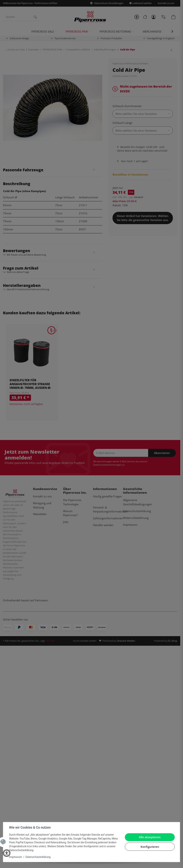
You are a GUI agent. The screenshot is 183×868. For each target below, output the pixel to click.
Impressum (15, 857)
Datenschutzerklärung (38, 857)
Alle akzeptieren (150, 837)
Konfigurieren (150, 847)
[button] (7, 853)
